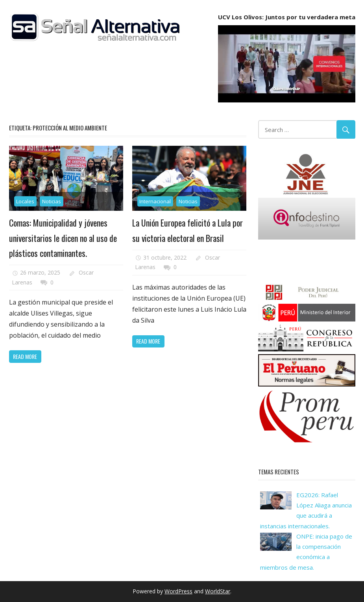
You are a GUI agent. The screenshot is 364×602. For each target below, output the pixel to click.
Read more (25, 356)
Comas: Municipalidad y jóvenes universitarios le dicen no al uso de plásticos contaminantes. (63, 238)
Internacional (155, 201)
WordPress (178, 591)
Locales (25, 201)
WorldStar (218, 591)
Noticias (52, 201)
